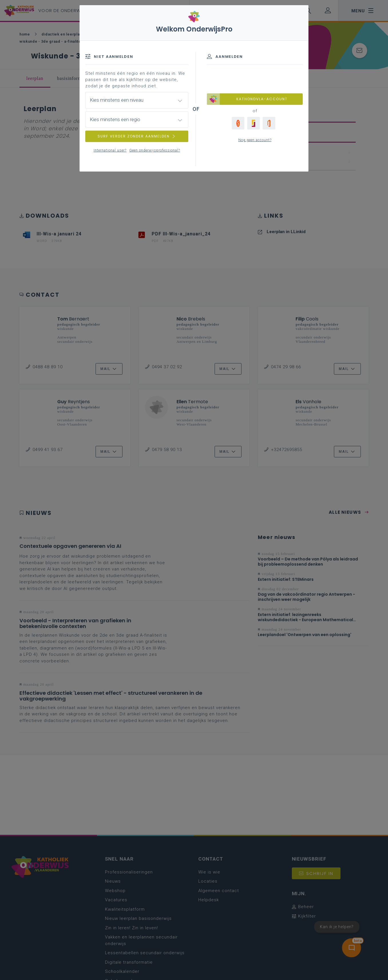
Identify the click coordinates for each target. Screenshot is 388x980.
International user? (110, 150)
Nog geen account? (255, 140)
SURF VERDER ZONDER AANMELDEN (137, 136)
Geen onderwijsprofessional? (155, 150)
